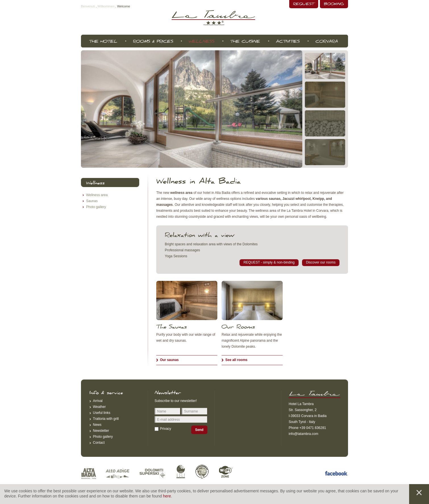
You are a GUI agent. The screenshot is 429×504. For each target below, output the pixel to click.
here (167, 496)
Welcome (124, 6)
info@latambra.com (303, 434)
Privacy (165, 429)
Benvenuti (88, 6)
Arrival (98, 401)
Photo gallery (96, 207)
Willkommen (106, 6)
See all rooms (236, 360)
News (97, 425)
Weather (99, 407)
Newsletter (101, 431)
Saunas (92, 201)
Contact (99, 443)
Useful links (102, 413)
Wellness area (97, 195)
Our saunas (169, 360)
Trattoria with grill (106, 419)
